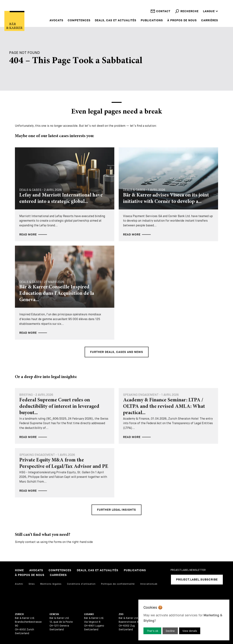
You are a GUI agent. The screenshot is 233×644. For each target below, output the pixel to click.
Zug (121, 614)
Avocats (56, 21)
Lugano (89, 614)
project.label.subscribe (197, 580)
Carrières (210, 21)
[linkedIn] (173, 594)
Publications (152, 21)
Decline (170, 631)
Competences (79, 21)
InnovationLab (149, 584)
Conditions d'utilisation (81, 584)
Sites (32, 584)
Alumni (19, 584)
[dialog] (184, 620)
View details (190, 631)
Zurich (19, 614)
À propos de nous (182, 21)
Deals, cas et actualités (116, 21)
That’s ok (152, 631)
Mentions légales (51, 584)
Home (19, 570)
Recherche (187, 14)
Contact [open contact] (160, 14)
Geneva (54, 614)
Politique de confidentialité (118, 584)
